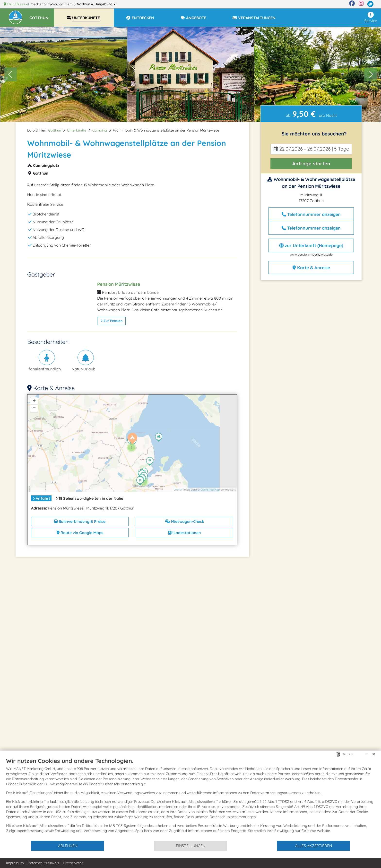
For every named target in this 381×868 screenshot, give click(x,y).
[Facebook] (352, 4)
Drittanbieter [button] (73, 863)
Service (371, 17)
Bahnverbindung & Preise (80, 521)
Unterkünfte (77, 130)
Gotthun (96, 4)
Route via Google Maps (80, 533)
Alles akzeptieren (314, 846)
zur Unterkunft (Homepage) (311, 246)
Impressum (15, 863)
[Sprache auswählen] (338, 754)
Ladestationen (185, 533)
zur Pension (111, 321)
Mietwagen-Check (185, 521)
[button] (42, 16)
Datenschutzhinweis (43, 863)
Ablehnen (68, 846)
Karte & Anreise (311, 268)
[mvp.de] (370, 4)
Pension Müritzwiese (119, 284)
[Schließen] (374, 754)
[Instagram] (361, 4)
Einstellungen (191, 846)
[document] (190, 799)
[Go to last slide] (11, 74)
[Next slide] (371, 74)
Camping (100, 130)
